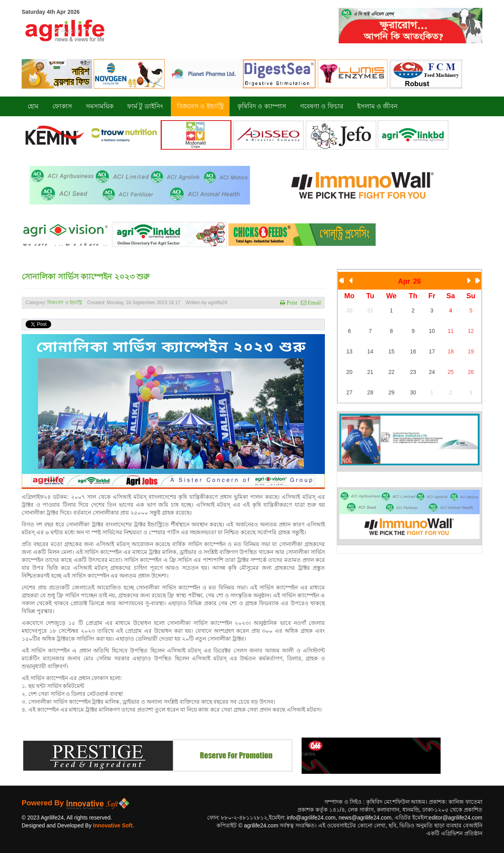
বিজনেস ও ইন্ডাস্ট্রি (65, 303)
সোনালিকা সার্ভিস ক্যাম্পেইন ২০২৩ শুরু (85, 277)
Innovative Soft (113, 825)
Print (291, 303)
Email (314, 303)
